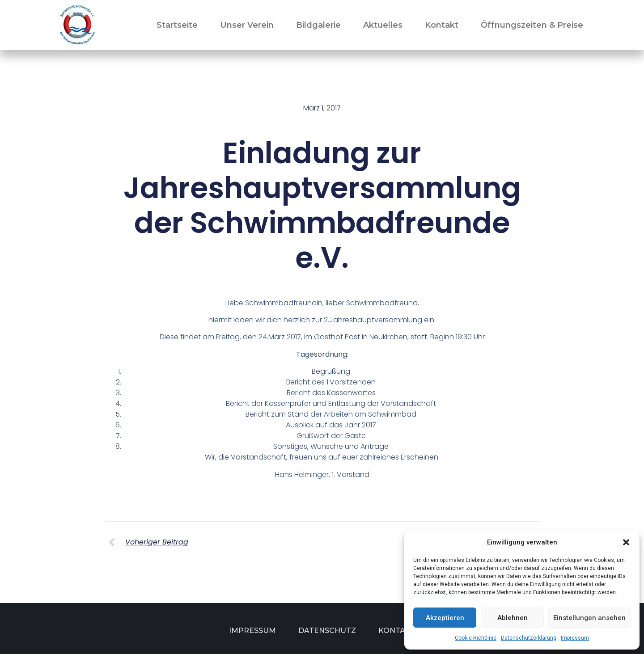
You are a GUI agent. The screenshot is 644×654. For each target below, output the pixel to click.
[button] (626, 542)
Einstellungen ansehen (589, 618)
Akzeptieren (445, 618)
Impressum (575, 638)
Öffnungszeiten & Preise (532, 25)
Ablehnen (513, 618)
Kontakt (442, 25)
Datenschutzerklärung (529, 638)
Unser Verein (247, 25)
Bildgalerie (318, 25)
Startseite (177, 25)
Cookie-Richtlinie (476, 638)
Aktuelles (383, 25)
